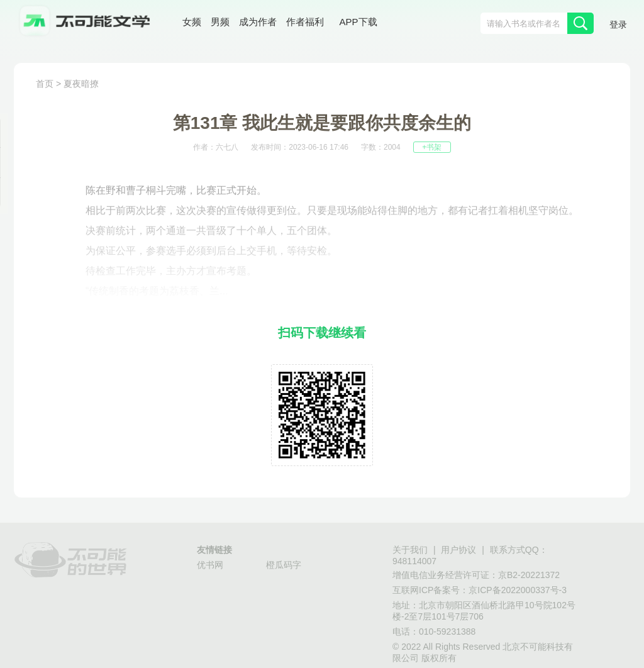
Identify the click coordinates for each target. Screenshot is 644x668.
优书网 (210, 565)
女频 (192, 22)
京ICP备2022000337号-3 (518, 590)
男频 (220, 22)
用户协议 (458, 550)
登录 (618, 25)
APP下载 (358, 22)
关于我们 (410, 550)
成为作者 (258, 22)
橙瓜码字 (284, 565)
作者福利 (305, 22)
